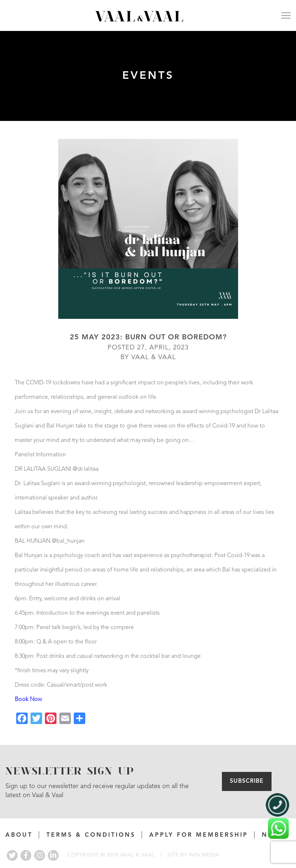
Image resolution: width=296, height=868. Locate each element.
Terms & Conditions (91, 835)
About (19, 835)
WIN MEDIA (204, 855)
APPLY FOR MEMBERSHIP (199, 835)
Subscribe (247, 781)
